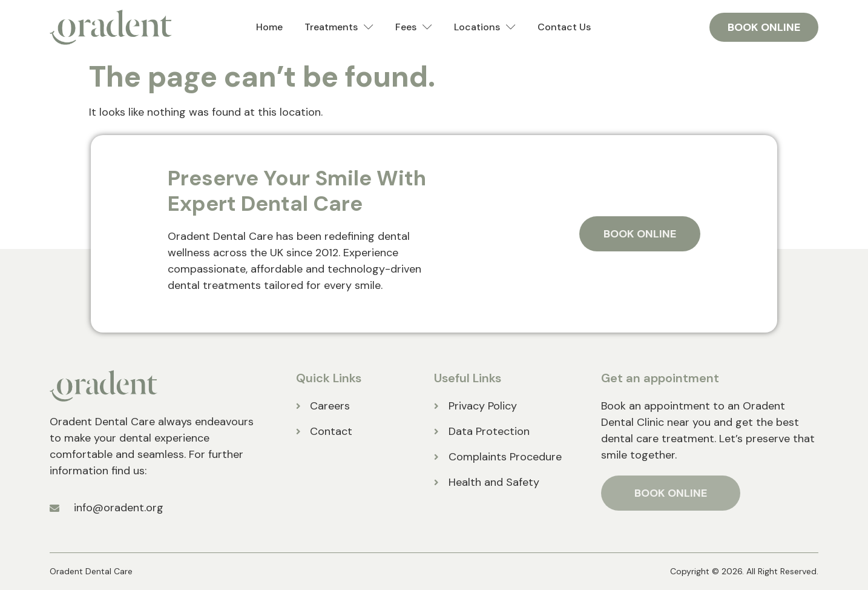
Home (269, 27)
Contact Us (564, 27)
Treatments (339, 28)
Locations (485, 28)
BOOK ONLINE (671, 493)
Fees (414, 28)
